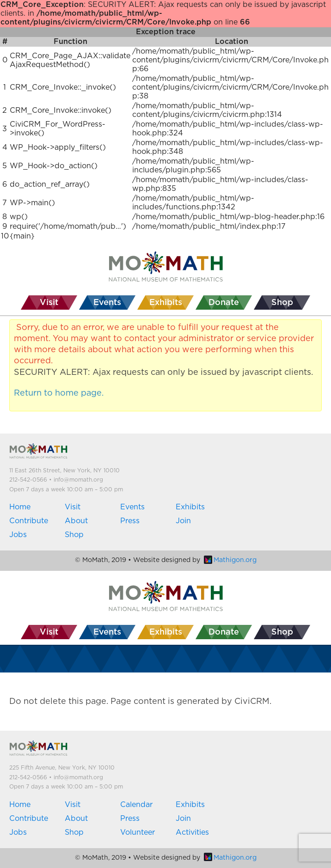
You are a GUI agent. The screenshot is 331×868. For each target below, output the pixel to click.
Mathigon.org (230, 560)
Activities (192, 832)
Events (132, 507)
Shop (74, 535)
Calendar (136, 805)
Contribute (29, 521)
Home (20, 507)
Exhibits (190, 507)
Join (183, 521)
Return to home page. (59, 393)
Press (130, 521)
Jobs (18, 535)
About (76, 521)
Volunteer (138, 832)
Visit (73, 507)
